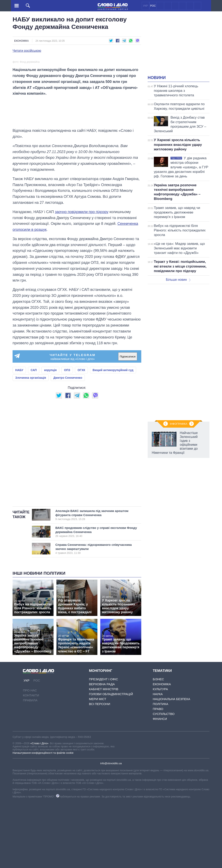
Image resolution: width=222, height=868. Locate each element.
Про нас (30, 756)
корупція (50, 436)
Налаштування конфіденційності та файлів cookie (43, 819)
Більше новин (178, 280)
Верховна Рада (102, 750)
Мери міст (98, 765)
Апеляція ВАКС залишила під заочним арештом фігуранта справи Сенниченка (94, 581)
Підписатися (128, 423)
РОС (153, 6)
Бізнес (158, 745)
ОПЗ (67, 436)
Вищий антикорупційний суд (113, 436)
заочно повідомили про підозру (82, 278)
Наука (158, 760)
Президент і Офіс (103, 745)
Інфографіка (179, 424)
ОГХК (81, 436)
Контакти (31, 761)
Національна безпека (172, 765)
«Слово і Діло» (39, 809)
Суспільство (164, 780)
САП (34, 436)
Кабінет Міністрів (104, 755)
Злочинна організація (31, 444)
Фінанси (160, 785)
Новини (157, 78)
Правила (30, 766)
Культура (160, 755)
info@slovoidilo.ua (111, 829)
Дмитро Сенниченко (68, 444)
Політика (161, 770)
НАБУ (19, 436)
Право (158, 775)
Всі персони (100, 770)
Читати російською (27, 51)
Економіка (22, 41)
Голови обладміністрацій (111, 760)
